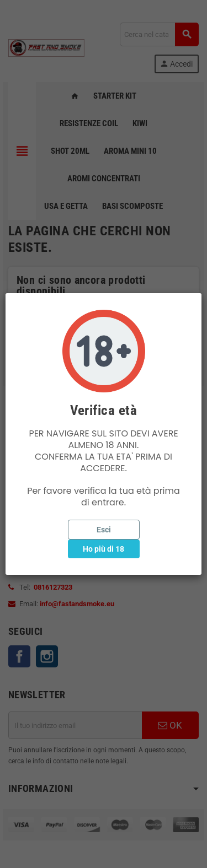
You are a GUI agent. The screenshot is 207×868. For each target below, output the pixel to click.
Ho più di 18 (104, 549)
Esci (104, 530)
